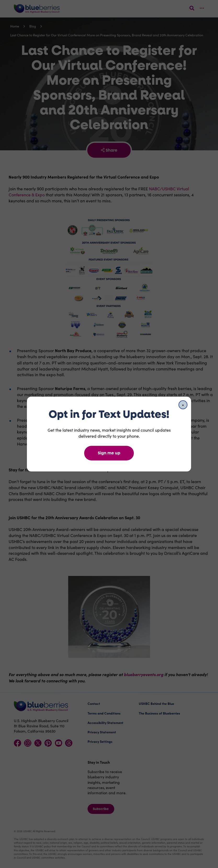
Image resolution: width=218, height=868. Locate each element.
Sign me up (109, 453)
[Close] (183, 405)
